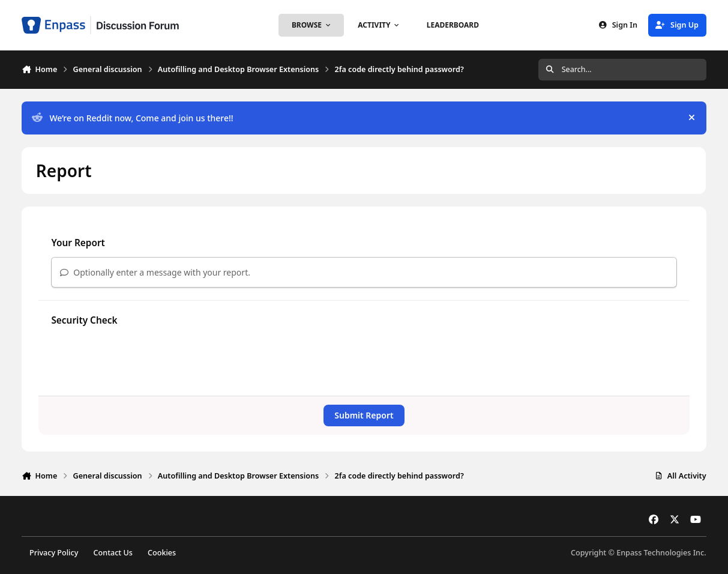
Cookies (162, 553)
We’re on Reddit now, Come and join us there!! (132, 118)
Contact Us (113, 553)
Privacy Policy (54, 553)
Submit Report (364, 415)
